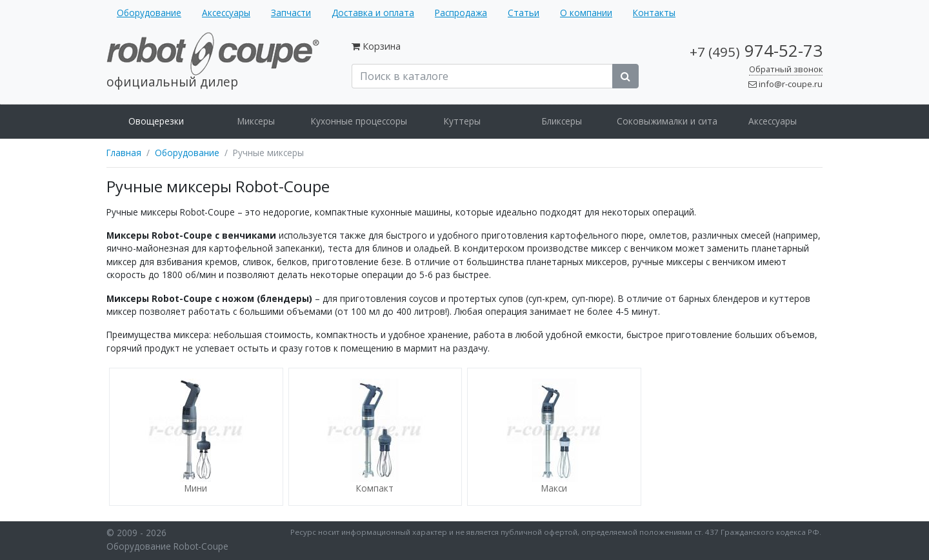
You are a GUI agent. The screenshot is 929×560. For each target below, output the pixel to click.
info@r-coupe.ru (791, 84)
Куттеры (462, 121)
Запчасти (291, 13)
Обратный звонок (786, 69)
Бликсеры (562, 121)
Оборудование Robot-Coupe (167, 546)
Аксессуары (226, 13)
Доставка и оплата (373, 13)
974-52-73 (756, 51)
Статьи (524, 13)
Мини (196, 488)
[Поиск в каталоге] (482, 76)
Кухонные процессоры (359, 121)
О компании (586, 13)
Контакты (654, 13)
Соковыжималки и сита (667, 121)
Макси (554, 488)
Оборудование (149, 13)
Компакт (375, 488)
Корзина (382, 46)
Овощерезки (156, 121)
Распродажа (461, 13)
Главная (124, 153)
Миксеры (256, 121)
